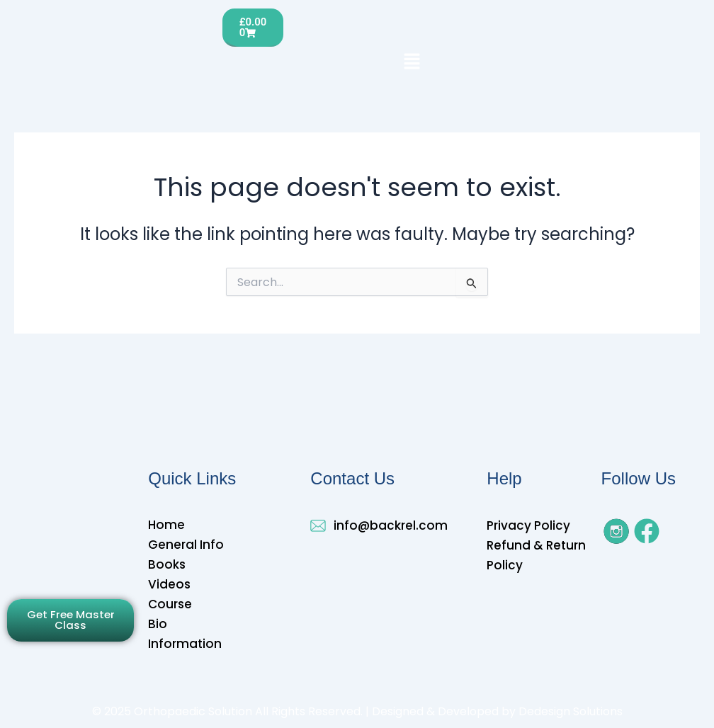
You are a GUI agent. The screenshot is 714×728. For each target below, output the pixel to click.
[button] (412, 62)
